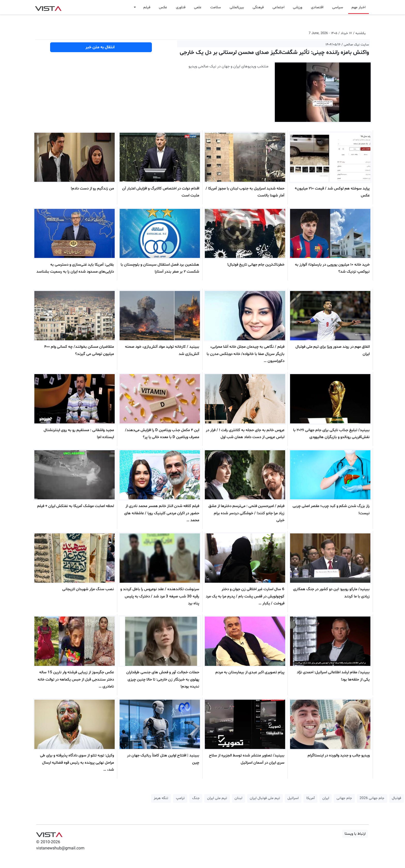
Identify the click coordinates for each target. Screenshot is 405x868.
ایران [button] (326, 798)
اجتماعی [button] (278, 7)
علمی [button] (198, 7)
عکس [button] (163, 7)
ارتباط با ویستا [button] (355, 834)
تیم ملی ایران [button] (217, 798)
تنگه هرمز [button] (161, 798)
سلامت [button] (216, 7)
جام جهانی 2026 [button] (372, 798)
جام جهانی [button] (344, 798)
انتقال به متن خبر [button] (101, 47)
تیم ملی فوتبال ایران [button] (265, 798)
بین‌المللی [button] (237, 7)
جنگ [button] (196, 798)
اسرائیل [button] (293, 798)
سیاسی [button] (338, 7)
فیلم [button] (147, 7)
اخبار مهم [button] (359, 7)
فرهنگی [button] (258, 7)
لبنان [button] (238, 798)
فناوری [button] (181, 7)
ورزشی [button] (298, 7)
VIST (48, 7)
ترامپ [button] (180, 798)
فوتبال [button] (396, 798)
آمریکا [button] (311, 798)
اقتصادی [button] (317, 7)
